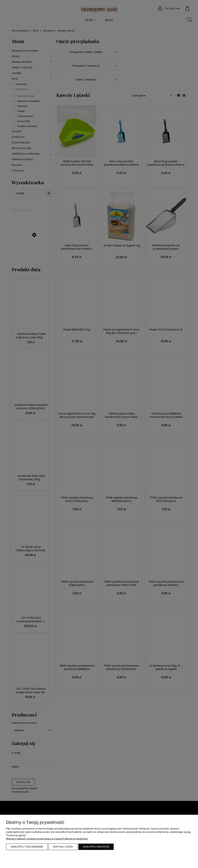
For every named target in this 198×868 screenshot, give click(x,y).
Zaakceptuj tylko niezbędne (27, 847)
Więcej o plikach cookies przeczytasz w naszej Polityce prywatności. (47, 839)
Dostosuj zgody (63, 847)
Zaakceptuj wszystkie (96, 847)
